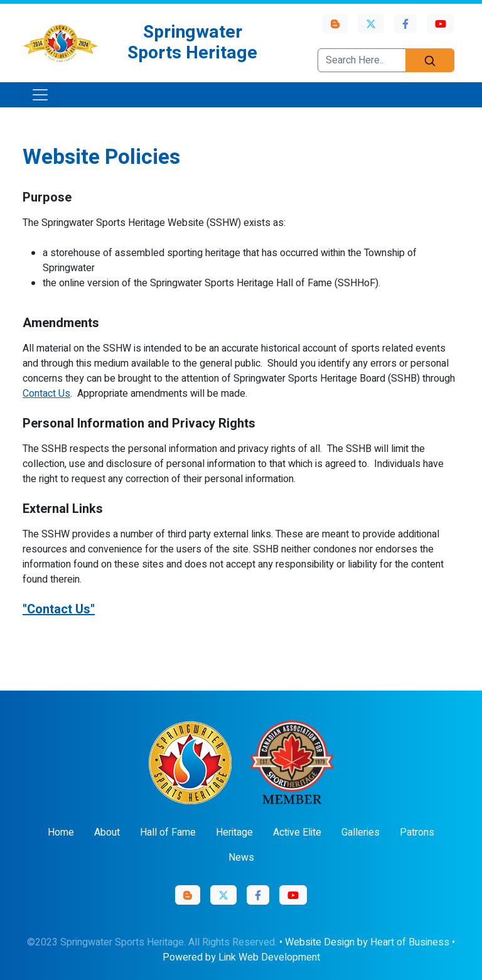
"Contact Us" (59, 609)
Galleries (361, 832)
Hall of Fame (168, 832)
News (241, 858)
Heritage (234, 832)
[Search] (430, 60)
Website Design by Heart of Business (367, 942)
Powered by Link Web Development (241, 957)
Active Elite (297, 832)
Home (61, 832)
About (107, 832)
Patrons (417, 832)
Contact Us (46, 394)
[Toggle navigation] (40, 95)
